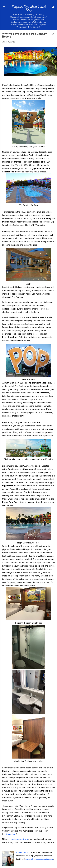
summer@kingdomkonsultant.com (39, 859)
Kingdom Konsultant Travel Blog (29, 8)
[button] (53, 34)
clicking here (10, 834)
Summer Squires (23, 852)
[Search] (53, 7)
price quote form (20, 839)
